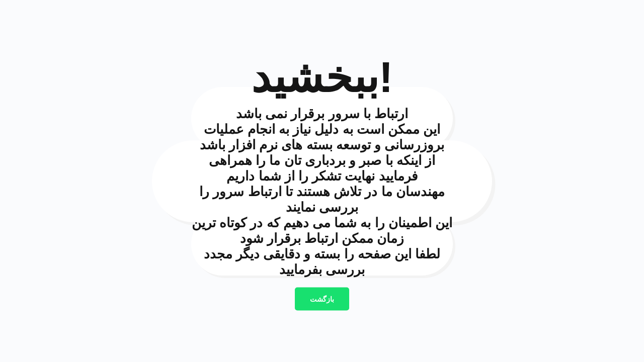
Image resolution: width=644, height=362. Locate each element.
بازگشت (322, 299)
